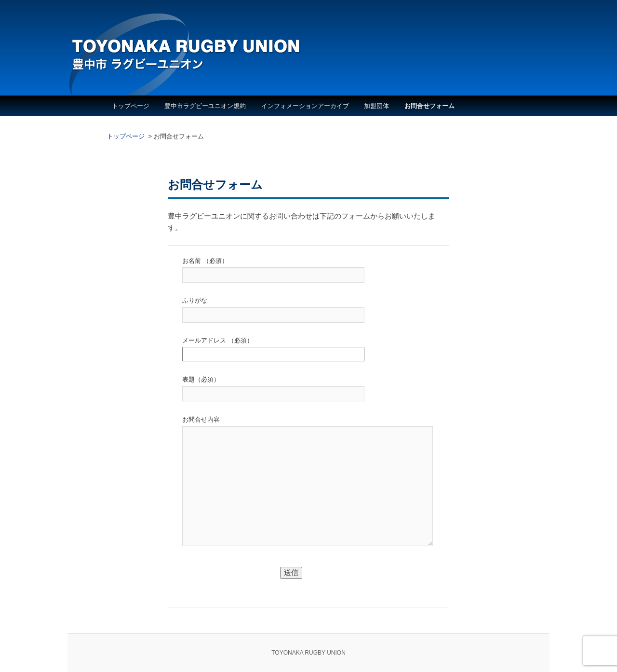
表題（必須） (201, 379)
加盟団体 (376, 106)
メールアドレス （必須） (218, 340)
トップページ (131, 106)
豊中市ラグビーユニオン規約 (205, 106)
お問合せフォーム (429, 106)
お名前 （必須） (205, 261)
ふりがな (195, 300)
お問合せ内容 (201, 419)
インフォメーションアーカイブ (305, 106)
